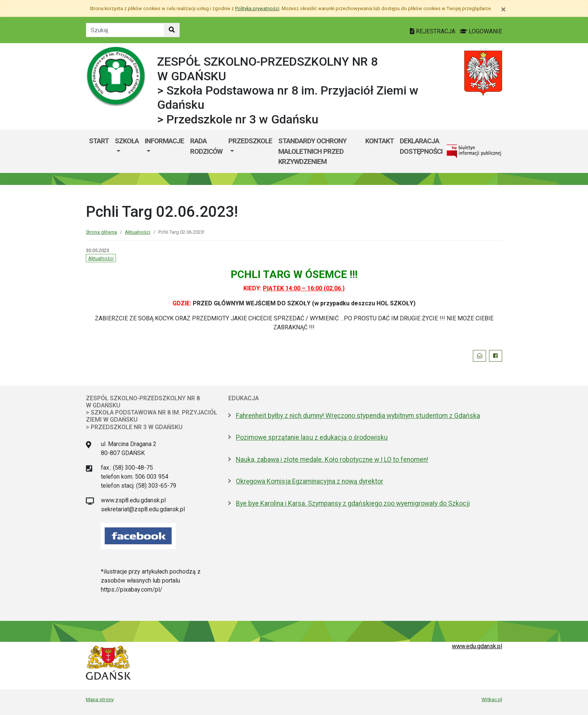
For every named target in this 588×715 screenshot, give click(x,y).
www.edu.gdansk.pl (477, 646)
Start (99, 141)
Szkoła (127, 141)
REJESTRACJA (433, 31)
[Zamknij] (503, 9)
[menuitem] (127, 151)
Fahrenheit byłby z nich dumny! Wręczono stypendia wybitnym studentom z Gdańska (358, 416)
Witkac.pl (492, 699)
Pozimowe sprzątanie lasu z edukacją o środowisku (312, 437)
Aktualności (138, 232)
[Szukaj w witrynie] (172, 30)
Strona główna (101, 232)
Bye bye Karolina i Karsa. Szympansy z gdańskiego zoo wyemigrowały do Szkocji (353, 503)
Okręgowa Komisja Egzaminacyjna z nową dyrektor (310, 481)
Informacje (164, 141)
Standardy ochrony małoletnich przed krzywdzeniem (312, 151)
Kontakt (379, 141)
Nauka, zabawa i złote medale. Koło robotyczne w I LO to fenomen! (332, 460)
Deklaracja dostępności (421, 146)
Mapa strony (100, 699)
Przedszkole (250, 141)
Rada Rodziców (206, 146)
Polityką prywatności (257, 8)
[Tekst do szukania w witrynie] (125, 30)
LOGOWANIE (481, 31)
